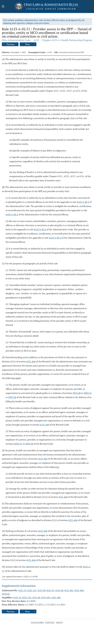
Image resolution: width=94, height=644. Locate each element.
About (60, 622)
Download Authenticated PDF (72, 52)
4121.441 (69, 590)
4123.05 (6, 594)
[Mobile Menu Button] (3, 7)
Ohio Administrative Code (16, 40)
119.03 (49, 52)
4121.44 (59, 590)
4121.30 (41, 590)
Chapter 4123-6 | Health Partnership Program (67, 40)
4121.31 (50, 590)
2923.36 (12, 397)
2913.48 (77, 393)
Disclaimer (37, 622)
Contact (50, 622)
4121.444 (31, 361)
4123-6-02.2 (83, 202)
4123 (36, 40)
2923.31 (88, 393)
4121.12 (22, 590)
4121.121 (32, 590)
